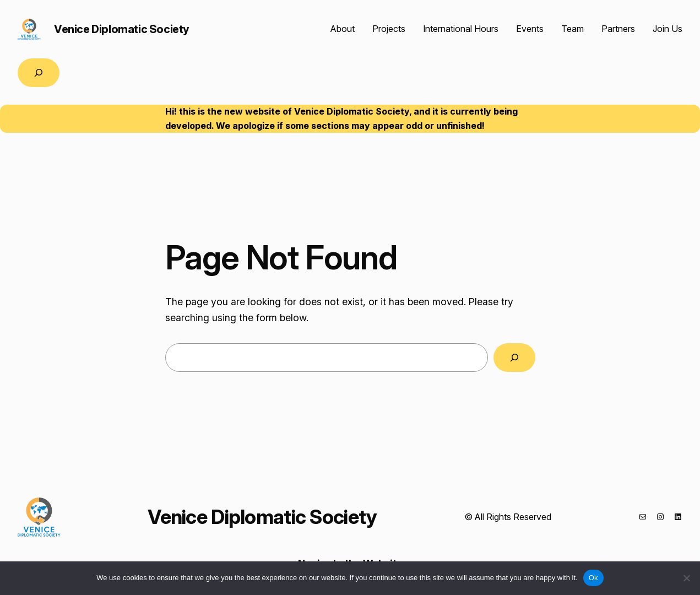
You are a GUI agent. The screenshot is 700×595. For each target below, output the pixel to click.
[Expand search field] (39, 73)
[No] (686, 578)
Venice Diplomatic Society (122, 29)
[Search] (514, 358)
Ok (593, 578)
